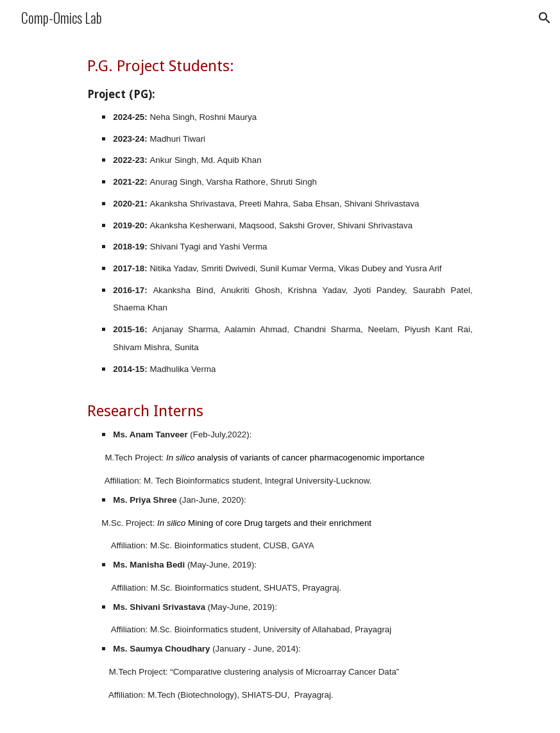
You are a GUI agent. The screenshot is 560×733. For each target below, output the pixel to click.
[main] (280, 384)
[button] (545, 18)
